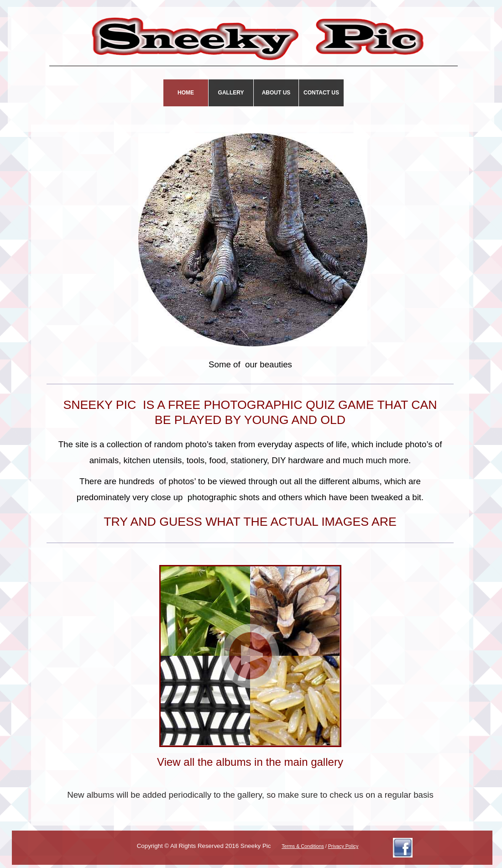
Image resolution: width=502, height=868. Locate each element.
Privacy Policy (343, 846)
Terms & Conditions (303, 846)
